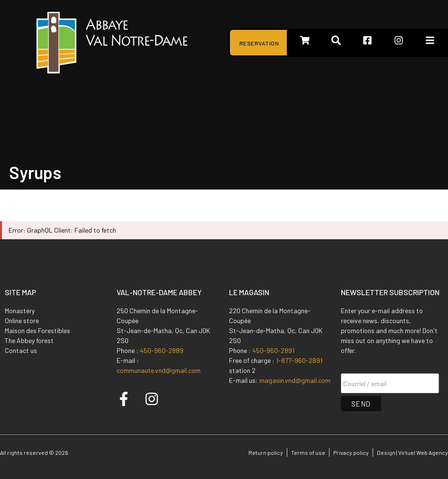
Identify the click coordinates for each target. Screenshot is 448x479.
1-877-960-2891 (299, 360)
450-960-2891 (273, 350)
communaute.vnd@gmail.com (159, 370)
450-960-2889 (162, 350)
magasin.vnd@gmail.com (295, 380)
